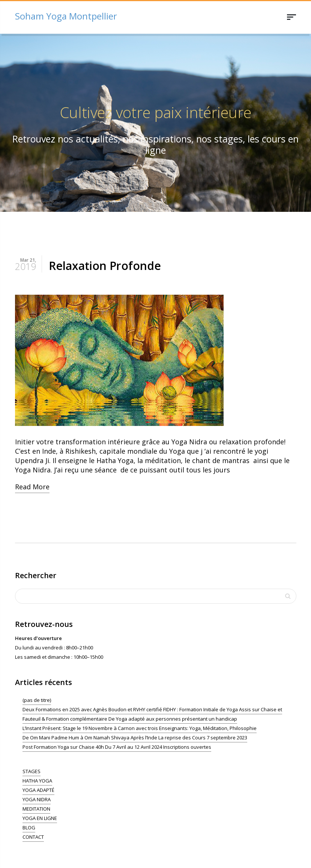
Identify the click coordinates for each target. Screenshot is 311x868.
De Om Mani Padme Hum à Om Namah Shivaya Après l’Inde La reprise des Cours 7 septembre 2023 (135, 738)
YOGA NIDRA (37, 799)
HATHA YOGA (37, 781)
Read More (32, 487)
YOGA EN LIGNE (40, 818)
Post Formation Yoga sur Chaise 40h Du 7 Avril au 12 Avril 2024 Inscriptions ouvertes (117, 747)
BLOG (29, 828)
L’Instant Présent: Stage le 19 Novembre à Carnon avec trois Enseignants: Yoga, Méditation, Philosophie (140, 728)
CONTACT (33, 837)
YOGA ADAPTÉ (38, 790)
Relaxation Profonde (105, 266)
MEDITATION (36, 809)
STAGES (32, 771)
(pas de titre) (37, 700)
